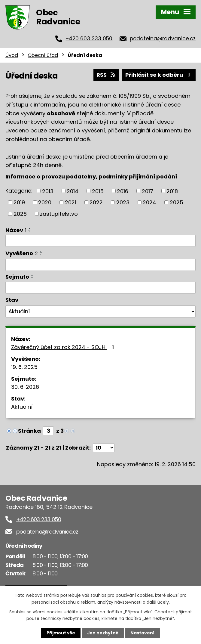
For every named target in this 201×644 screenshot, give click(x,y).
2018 (172, 191)
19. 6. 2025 (24, 367)
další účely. (158, 602)
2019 (19, 202)
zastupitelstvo (59, 214)
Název (16, 230)
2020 (45, 202)
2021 (71, 202)
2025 (177, 202)
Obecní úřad (43, 55)
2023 (123, 202)
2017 (148, 191)
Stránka (29, 431)
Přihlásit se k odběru (159, 75)
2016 (123, 191)
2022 (96, 202)
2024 (149, 202)
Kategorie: (19, 191)
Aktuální (22, 407)
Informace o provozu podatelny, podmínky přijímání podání (91, 176)
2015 (98, 191)
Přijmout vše (61, 633)
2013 (48, 191)
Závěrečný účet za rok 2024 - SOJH (64, 347)
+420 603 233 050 (89, 39)
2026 (20, 214)
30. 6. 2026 (25, 387)
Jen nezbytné (103, 633)
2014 (73, 191)
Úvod (12, 55)
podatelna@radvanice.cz (163, 39)
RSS (106, 75)
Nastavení (143, 633)
